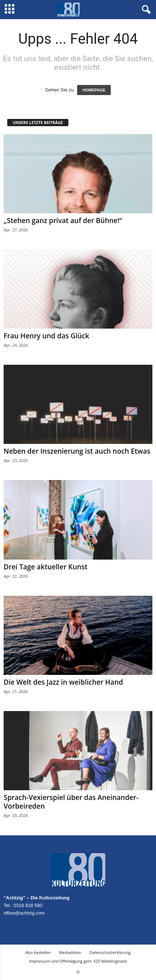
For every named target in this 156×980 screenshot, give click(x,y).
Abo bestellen (38, 952)
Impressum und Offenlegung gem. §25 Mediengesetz (78, 961)
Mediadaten (70, 952)
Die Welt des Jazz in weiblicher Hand (63, 682)
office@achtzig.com (24, 913)
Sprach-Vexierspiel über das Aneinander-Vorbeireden (71, 802)
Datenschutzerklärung (110, 952)
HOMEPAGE (94, 90)
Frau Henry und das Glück (46, 336)
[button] (145, 10)
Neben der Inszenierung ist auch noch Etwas (77, 451)
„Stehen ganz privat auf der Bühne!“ (63, 221)
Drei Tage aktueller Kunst (46, 567)
